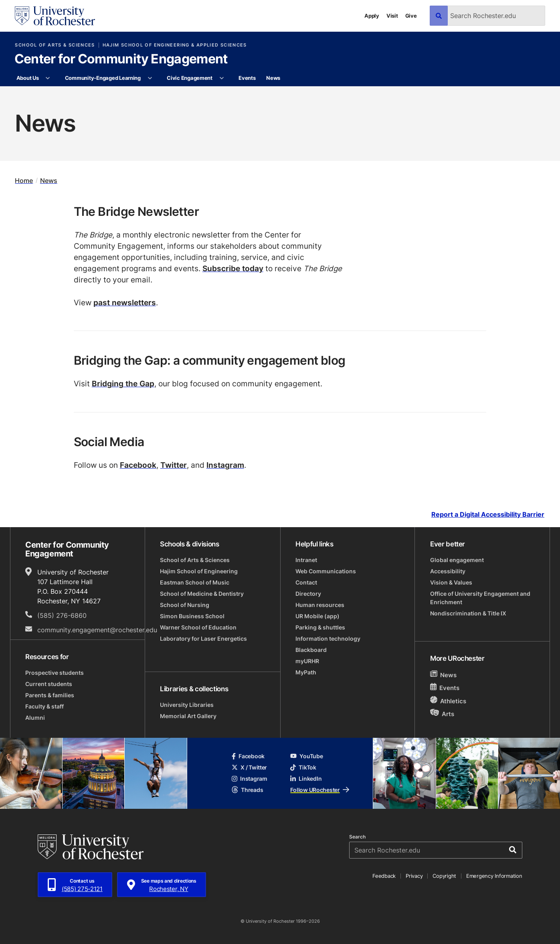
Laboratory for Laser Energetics (203, 638)
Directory (308, 594)
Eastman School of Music (195, 582)
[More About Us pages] (48, 78)
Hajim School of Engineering (199, 571)
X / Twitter (249, 767)
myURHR (307, 661)
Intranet (306, 560)
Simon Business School (192, 616)
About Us (28, 78)
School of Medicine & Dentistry (202, 594)
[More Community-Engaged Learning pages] (150, 78)
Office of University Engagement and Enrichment (480, 598)
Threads (247, 790)
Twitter (174, 465)
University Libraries (187, 705)
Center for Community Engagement (121, 59)
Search (357, 837)
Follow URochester (319, 790)
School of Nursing (185, 605)
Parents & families (50, 695)
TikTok (303, 767)
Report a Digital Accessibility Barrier (488, 514)
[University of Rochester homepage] (55, 16)
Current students (49, 684)
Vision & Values (451, 582)
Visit (392, 16)
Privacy (414, 876)
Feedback (384, 876)
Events (247, 78)
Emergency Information (494, 876)
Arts (442, 714)
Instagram (225, 465)
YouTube (306, 756)
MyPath (306, 672)
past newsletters (125, 302)
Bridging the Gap (123, 384)
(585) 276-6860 (62, 615)
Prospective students (55, 673)
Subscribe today (233, 268)
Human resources (320, 605)
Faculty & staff (44, 706)
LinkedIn (306, 779)
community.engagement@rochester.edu (97, 630)
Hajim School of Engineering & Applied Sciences (175, 45)
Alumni (35, 718)
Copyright (444, 876)
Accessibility (448, 571)
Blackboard (311, 650)
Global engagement (457, 560)
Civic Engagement (190, 78)
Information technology (328, 638)
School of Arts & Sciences (55, 45)
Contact (306, 582)
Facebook (138, 465)
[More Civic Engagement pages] (221, 78)
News (273, 78)
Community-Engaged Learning (103, 78)
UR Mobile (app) (317, 616)
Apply (372, 16)
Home (24, 180)
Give (411, 16)
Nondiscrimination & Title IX (468, 613)
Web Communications (326, 571)
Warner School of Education (198, 627)
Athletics (448, 701)
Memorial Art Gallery (188, 716)
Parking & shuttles (320, 627)
